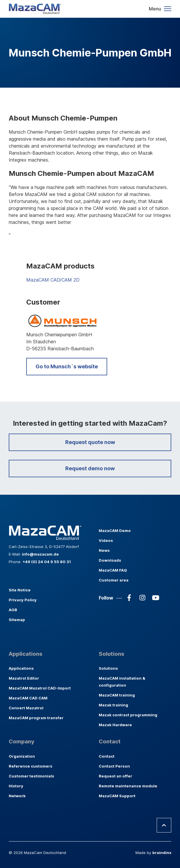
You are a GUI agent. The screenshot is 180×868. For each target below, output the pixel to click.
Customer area (114, 580)
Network (17, 796)
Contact (107, 756)
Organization (22, 756)
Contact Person (114, 766)
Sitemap (17, 620)
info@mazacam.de (40, 554)
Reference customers (31, 766)
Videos (106, 540)
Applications (21, 668)
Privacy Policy (23, 600)
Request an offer (115, 776)
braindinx (162, 853)
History (16, 786)
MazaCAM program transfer (36, 718)
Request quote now (90, 442)
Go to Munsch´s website (67, 366)
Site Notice (20, 590)
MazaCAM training (117, 695)
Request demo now (90, 468)
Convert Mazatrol (26, 708)
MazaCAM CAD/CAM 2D (53, 280)
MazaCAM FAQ (113, 570)
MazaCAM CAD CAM (28, 698)
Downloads (110, 560)
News (104, 550)
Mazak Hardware (115, 725)
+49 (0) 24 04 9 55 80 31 (47, 562)
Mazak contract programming (128, 715)
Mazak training (113, 705)
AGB (13, 610)
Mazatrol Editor (24, 678)
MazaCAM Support (117, 796)
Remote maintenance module (128, 786)
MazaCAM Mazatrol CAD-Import (40, 688)
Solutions (108, 668)
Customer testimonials (31, 776)
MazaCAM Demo (115, 531)
